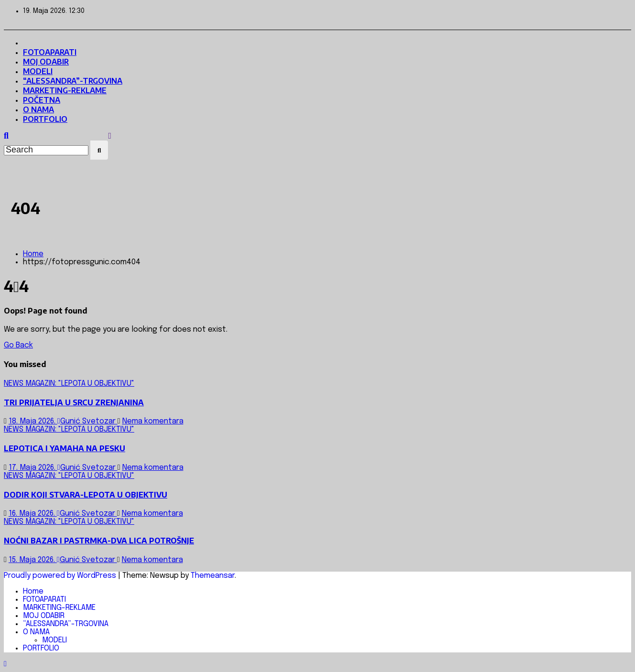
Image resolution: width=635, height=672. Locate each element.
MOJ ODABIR (46, 62)
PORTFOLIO (45, 119)
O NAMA (38, 109)
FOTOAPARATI (50, 52)
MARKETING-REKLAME (65, 90)
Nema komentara (153, 421)
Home (33, 254)
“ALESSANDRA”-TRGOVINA (73, 81)
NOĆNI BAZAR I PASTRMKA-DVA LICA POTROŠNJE (99, 541)
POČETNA (42, 100)
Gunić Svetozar (87, 421)
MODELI (38, 71)
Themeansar (213, 576)
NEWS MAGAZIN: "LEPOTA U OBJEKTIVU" (69, 384)
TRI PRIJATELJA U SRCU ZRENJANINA (74, 402)
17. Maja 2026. (33, 468)
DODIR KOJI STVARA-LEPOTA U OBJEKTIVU (86, 495)
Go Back (18, 345)
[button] (6, 136)
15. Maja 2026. (33, 560)
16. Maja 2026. (33, 514)
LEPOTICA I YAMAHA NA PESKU (65, 448)
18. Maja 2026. (33, 421)
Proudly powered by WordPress (61, 576)
